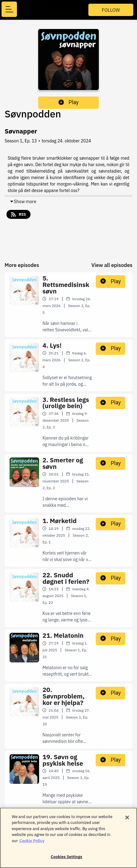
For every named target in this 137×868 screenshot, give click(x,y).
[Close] (127, 820)
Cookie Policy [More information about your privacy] (32, 843)
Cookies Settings (66, 859)
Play (69, 102)
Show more (23, 202)
